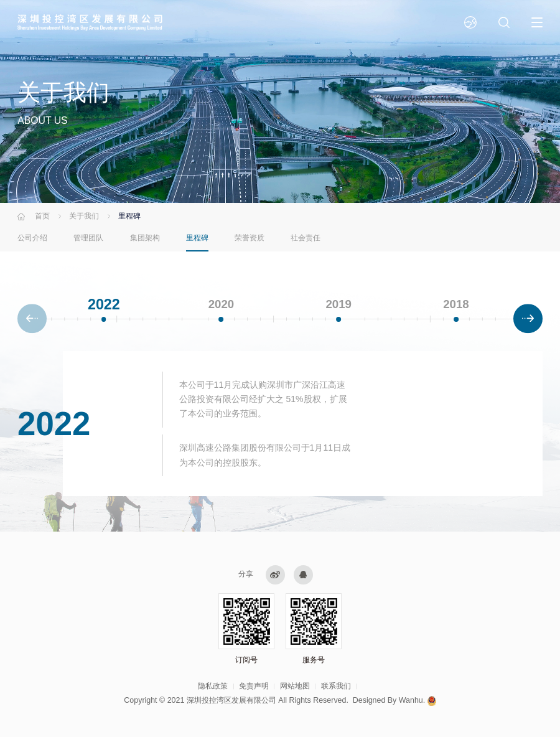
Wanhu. (412, 700)
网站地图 (295, 686)
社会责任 (306, 238)
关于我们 (84, 216)
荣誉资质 (250, 238)
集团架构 (145, 238)
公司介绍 (32, 238)
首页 (42, 216)
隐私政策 (213, 686)
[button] (528, 320)
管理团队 (88, 238)
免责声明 (254, 686)
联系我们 (336, 686)
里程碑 (197, 238)
